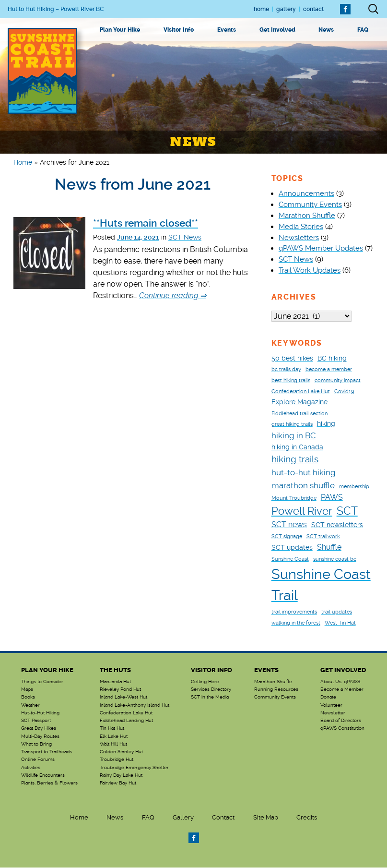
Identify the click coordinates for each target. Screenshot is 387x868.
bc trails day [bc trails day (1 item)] (286, 370)
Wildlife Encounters (43, 776)
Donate (328, 698)
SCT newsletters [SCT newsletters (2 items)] (337, 525)
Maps (27, 690)
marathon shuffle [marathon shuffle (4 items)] (303, 486)
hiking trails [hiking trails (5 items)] (295, 460)
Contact (313, 9)
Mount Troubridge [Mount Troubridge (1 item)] (294, 499)
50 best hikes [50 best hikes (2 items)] (292, 359)
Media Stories (301, 227)
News (326, 30)
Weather (30, 706)
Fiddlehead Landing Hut (126, 721)
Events (227, 30)
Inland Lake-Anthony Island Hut (135, 706)
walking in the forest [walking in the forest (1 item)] (296, 623)
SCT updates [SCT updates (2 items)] (292, 548)
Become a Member (342, 690)
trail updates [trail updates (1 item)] (337, 612)
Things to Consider (42, 682)
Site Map (266, 818)
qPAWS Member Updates (321, 248)
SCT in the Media (210, 698)
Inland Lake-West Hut (123, 698)
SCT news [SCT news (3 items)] (289, 525)
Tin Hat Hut (112, 729)
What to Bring (36, 745)
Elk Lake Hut (114, 737)
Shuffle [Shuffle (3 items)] (329, 548)
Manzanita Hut (115, 682)
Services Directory (211, 690)
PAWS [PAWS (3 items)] (332, 498)
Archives (294, 297)
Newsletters (299, 238)
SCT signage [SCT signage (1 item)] (287, 537)
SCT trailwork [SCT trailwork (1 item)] (323, 537)
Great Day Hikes (39, 729)
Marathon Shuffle (307, 216)
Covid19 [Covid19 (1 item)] (344, 392)
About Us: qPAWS (340, 682)
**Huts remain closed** (146, 223)
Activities (31, 768)
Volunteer (331, 706)
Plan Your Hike (120, 30)
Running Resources (276, 690)
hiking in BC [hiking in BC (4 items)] (294, 436)
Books (28, 698)
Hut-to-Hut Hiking (40, 713)
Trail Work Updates (310, 270)
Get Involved (277, 30)
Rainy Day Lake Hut (121, 776)
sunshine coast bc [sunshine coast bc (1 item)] (335, 560)
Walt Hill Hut (113, 745)
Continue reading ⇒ (173, 295)
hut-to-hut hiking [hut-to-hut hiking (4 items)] (304, 473)
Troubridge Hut (117, 760)
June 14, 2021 (138, 237)
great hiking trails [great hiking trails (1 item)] (292, 425)
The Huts (115, 670)
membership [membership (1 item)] (354, 487)
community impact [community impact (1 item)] (338, 381)
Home (261, 9)
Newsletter (333, 713)
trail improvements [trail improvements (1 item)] (294, 612)
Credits (307, 818)
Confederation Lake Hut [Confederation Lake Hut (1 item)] (301, 392)
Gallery (286, 9)
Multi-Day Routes (40, 737)
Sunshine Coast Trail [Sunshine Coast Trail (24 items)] (321, 585)
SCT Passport (36, 721)
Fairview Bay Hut (118, 784)
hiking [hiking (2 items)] (326, 424)
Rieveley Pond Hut (120, 690)
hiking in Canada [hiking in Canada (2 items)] (297, 447)
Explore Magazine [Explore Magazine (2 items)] (299, 402)
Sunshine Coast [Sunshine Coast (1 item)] (290, 560)
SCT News (185, 237)
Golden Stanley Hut (121, 752)
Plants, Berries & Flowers (49, 784)
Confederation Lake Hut (126, 713)
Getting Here (205, 682)
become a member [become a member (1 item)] (329, 370)
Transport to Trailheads (47, 752)
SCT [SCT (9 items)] (347, 511)
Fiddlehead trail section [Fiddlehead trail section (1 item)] (299, 414)
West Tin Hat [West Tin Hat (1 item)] (340, 623)
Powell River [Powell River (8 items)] (302, 512)
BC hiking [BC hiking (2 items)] (332, 359)
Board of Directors (341, 721)
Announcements (306, 193)
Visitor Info (179, 30)
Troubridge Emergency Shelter (134, 768)
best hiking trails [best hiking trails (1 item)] (291, 381)
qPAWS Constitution (342, 729)
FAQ (363, 30)
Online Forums (38, 760)
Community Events (310, 205)
